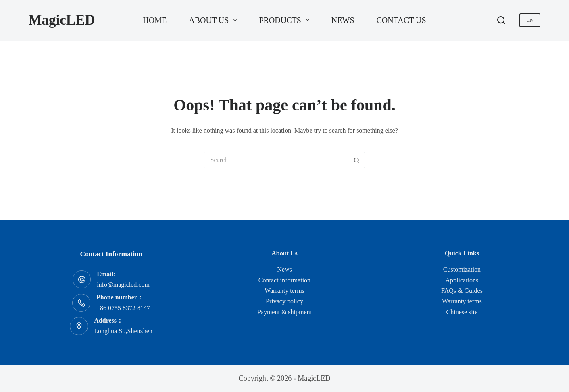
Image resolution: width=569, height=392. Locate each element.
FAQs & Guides (462, 291)
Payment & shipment (284, 312)
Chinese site (462, 312)
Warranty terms (284, 291)
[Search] (501, 20)
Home (155, 20)
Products (286, 20)
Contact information (284, 280)
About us (214, 20)
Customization (462, 269)
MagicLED (62, 20)
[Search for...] (276, 160)
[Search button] (357, 160)
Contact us (401, 20)
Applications (462, 280)
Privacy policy (284, 301)
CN (530, 20)
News (343, 20)
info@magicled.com (123, 285)
